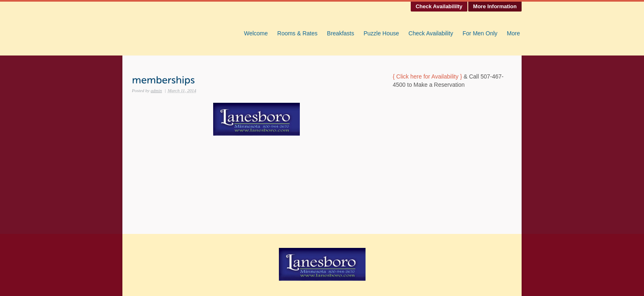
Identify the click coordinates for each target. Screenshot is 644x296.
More (513, 33)
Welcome (256, 33)
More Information (495, 6)
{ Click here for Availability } (427, 76)
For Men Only (480, 33)
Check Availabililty (439, 6)
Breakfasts (340, 33)
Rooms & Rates (297, 33)
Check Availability (431, 33)
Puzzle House (381, 33)
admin (156, 90)
